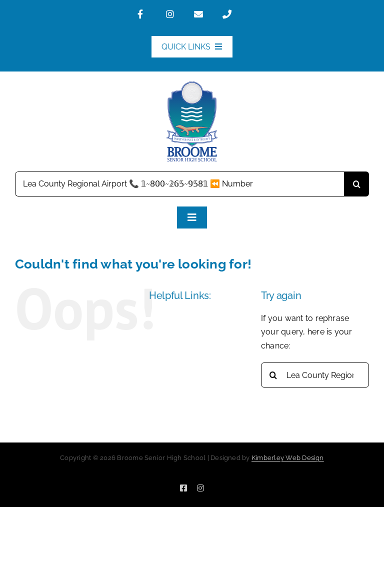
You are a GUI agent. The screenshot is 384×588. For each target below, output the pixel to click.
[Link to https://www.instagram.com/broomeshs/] (176, 14)
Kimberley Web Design (288, 458)
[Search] (356, 184)
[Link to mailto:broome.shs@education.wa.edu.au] (204, 14)
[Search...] (179, 184)
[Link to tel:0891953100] (232, 14)
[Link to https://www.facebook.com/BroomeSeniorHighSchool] (147, 14)
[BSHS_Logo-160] (192, 85)
